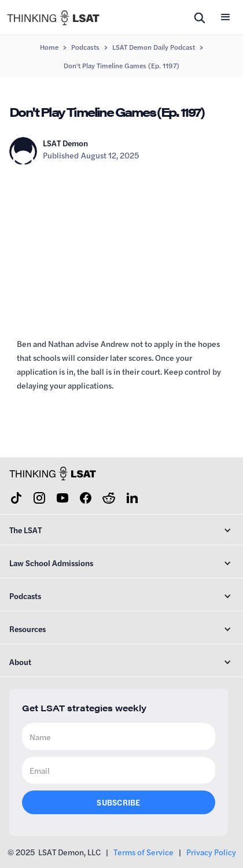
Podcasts (85, 47)
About (20, 662)
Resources (27, 629)
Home (49, 47)
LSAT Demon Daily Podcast (154, 47)
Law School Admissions (51, 563)
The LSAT (25, 530)
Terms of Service (143, 852)
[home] (53, 17)
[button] (226, 17)
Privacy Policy (211, 852)
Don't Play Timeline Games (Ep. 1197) (122, 65)
